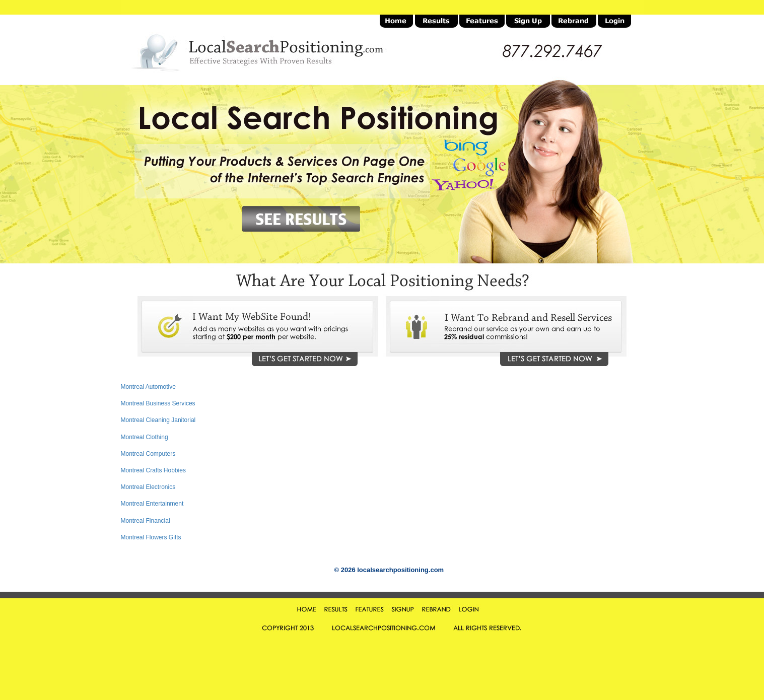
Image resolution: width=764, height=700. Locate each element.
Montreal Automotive (148, 387)
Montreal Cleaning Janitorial (158, 420)
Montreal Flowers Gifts (151, 537)
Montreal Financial (146, 521)
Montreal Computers (148, 454)
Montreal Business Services (158, 403)
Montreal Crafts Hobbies (153, 470)
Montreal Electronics (148, 487)
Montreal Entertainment (152, 504)
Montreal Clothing (145, 437)
